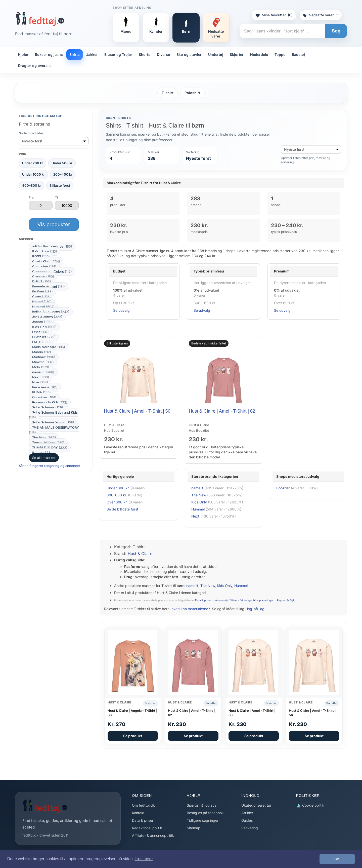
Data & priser (203, 600)
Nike (40, 382)
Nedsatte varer (321, 15)
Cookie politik (310, 805)
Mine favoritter (274, 15)
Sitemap (194, 828)
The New (44, 438)
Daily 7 (42, 282)
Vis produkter (54, 224)
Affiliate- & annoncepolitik (153, 835)
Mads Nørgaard (49, 347)
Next (41, 377)
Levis (40, 332)
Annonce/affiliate (226, 600)
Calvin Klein (46, 261)
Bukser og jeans (49, 54)
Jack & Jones (47, 317)
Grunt (41, 297)
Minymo (43, 362)
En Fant (42, 292)
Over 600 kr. (117, 502)
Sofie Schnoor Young (53, 422)
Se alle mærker (44, 458)
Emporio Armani (49, 287)
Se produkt (133, 736)
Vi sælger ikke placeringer (257, 600)
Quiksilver (44, 397)
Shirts (75, 54)
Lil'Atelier (44, 337)
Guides (247, 820)
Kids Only (44, 327)
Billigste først (60, 185)
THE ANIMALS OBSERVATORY (54, 430)
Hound (42, 302)
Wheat (42, 453)
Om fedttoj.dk (143, 805)
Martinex (44, 357)
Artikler (247, 813)
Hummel (43, 307)
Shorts (145, 54)
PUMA (41, 392)
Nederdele (259, 54)
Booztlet (283, 488)
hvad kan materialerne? (191, 609)
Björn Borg (45, 251)
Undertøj (216, 54)
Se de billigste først (122, 509)
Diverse (163, 54)
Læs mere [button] (144, 859)
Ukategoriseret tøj (256, 805)
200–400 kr (63, 174)
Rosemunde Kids (50, 402)
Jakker (92, 54)
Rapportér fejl (285, 600)
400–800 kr (32, 185)
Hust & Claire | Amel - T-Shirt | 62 (222, 411)
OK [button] (337, 859)
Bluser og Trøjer (118, 54)
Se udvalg (121, 310)
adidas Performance (52, 246)
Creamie (43, 277)
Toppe (280, 54)
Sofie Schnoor (48, 407)
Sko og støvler (189, 54)
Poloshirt (192, 93)
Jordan (42, 322)
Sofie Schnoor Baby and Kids (53, 415)
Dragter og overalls (35, 66)
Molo (41, 367)
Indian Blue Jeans (51, 312)
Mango (42, 352)
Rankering (250, 828)
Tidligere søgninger (203, 820)
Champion (44, 266)
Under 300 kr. (118, 488)
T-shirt (168, 93)
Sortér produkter (31, 133)
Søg (336, 31)
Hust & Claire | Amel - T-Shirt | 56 (137, 411)
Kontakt (138, 813)
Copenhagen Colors (52, 271)
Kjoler (23, 54)
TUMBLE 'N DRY (50, 448)
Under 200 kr (33, 163)
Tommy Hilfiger (48, 443)
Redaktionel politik (147, 828)
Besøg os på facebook (205, 813)
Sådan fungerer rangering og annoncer (50, 466)
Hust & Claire (140, 554)
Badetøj (298, 54)
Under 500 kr (62, 163)
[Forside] (40, 19)
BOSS (41, 256)
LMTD (41, 342)
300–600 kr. (117, 495)
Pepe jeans (45, 387)
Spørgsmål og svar (202, 805)
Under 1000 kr (33, 174)
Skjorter (237, 54)
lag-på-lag (256, 609)
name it (43, 372)
